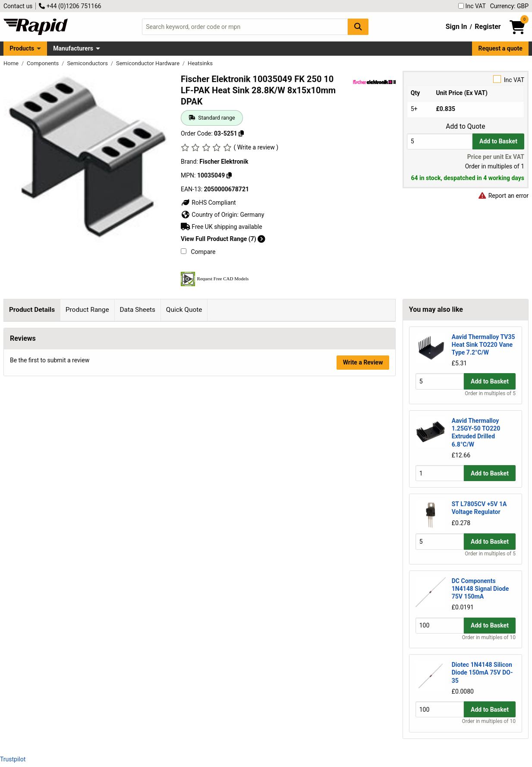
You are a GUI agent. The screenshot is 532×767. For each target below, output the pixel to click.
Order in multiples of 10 (489, 637)
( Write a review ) (256, 147)
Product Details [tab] (32, 310)
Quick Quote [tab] (184, 310)
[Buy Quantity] (440, 141)
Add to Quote (465, 127)
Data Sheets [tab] (137, 310)
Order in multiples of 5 (490, 393)
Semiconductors (88, 63)
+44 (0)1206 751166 (70, 6)
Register (488, 27)
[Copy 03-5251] (241, 133)
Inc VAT (472, 6)
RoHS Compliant (208, 203)
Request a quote (501, 48)
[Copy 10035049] (229, 175)
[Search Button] (358, 27)
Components (43, 63)
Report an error (503, 196)
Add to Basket (498, 141)
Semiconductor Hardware (148, 63)
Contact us (18, 6)
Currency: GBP (509, 6)
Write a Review (363, 498)
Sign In (456, 27)
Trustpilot (13, 759)
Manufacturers (73, 48)
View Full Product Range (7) (223, 239)
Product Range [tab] (87, 310)
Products (22, 48)
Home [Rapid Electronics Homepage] (12, 63)
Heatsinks (200, 63)
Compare (198, 252)
